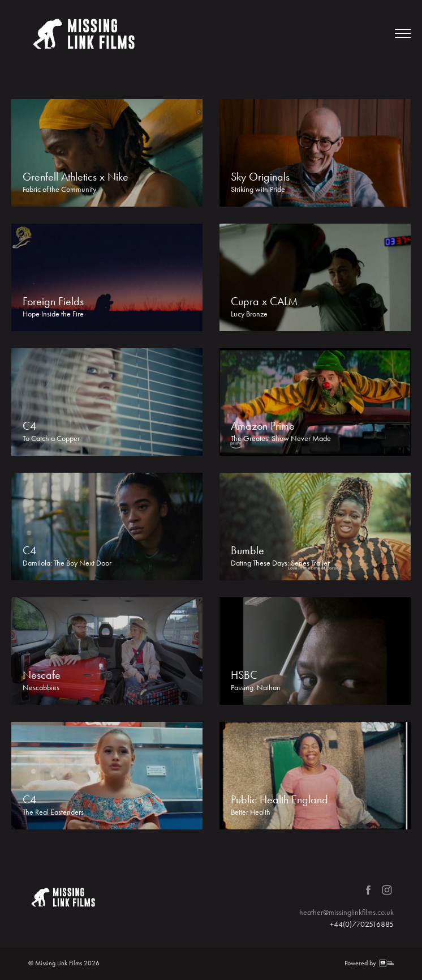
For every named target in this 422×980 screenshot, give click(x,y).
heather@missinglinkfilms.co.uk (346, 912)
